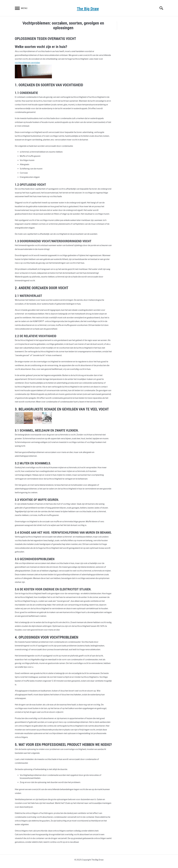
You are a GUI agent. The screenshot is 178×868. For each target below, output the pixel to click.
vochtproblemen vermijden (27, 63)
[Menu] (17, 9)
